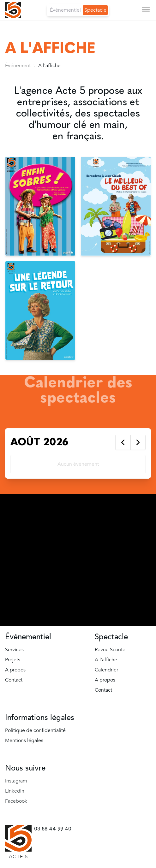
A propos (15, 670)
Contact (14, 680)
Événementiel (65, 10)
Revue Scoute (110, 650)
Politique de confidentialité (35, 730)
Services (14, 650)
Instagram (16, 781)
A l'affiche (106, 660)
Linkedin (15, 791)
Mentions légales (24, 741)
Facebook (16, 801)
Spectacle (95, 10)
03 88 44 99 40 (53, 829)
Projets (13, 660)
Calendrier (106, 670)
